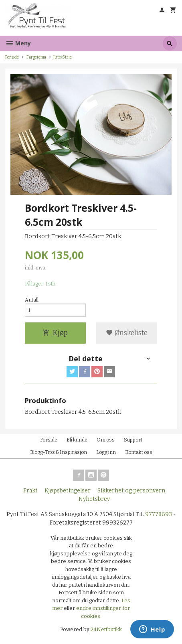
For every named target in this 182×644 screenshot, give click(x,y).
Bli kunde (77, 440)
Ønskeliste (127, 333)
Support (133, 440)
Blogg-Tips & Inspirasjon (59, 452)
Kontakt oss (139, 452)
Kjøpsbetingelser (68, 491)
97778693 (159, 514)
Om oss (106, 440)
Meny (18, 43)
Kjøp (55, 333)
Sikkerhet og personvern (131, 491)
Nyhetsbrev (94, 499)
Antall (32, 300)
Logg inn (106, 452)
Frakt (30, 491)
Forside (12, 57)
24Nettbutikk (106, 629)
